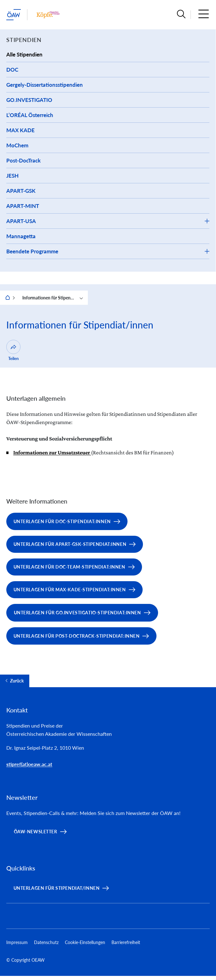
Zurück (17, 681)
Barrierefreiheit (126, 942)
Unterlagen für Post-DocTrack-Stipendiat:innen (77, 636)
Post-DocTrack (23, 160)
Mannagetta (21, 236)
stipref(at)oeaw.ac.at (29, 764)
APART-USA (21, 221)
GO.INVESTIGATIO (29, 100)
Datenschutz (46, 942)
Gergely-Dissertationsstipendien (45, 85)
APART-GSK (21, 191)
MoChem (17, 145)
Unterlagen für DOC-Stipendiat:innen (62, 521)
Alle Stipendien (24, 54)
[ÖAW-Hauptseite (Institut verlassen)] (14, 15)
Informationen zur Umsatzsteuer (52, 452)
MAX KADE (20, 130)
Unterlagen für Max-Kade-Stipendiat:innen (70, 590)
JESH (12, 176)
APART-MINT (23, 206)
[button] (181, 15)
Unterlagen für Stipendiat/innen (57, 888)
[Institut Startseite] (48, 15)
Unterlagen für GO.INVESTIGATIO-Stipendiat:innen (77, 613)
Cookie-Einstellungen (85, 942)
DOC (12, 70)
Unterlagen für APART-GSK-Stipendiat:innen (70, 544)
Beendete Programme (32, 251)
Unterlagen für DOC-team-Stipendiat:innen (69, 567)
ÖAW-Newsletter (36, 832)
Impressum (17, 942)
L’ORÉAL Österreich (30, 115)
